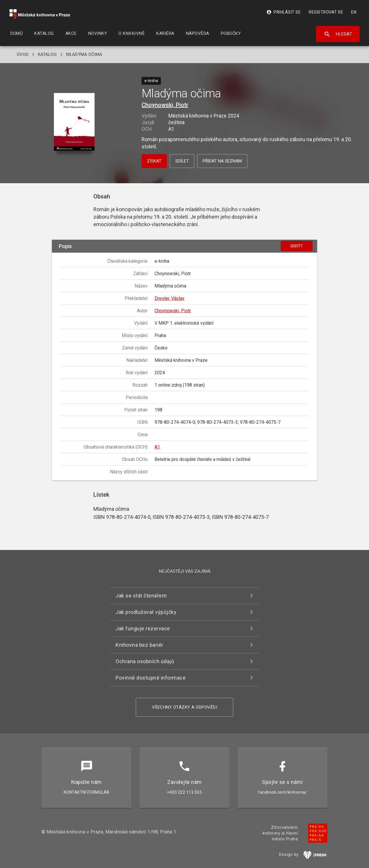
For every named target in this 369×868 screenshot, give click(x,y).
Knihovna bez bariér (140, 645)
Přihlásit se (284, 12)
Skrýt (297, 246)
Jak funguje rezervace (143, 628)
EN (354, 12)
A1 (157, 447)
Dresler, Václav (170, 298)
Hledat (338, 34)
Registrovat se (326, 12)
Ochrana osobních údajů (145, 661)
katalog (47, 54)
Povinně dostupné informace (151, 678)
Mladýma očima (84, 54)
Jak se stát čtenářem (141, 596)
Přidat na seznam (222, 161)
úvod (23, 54)
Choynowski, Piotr (165, 105)
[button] (74, 122)
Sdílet (182, 161)
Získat (154, 161)
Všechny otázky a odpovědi (185, 707)
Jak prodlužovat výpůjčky (146, 612)
